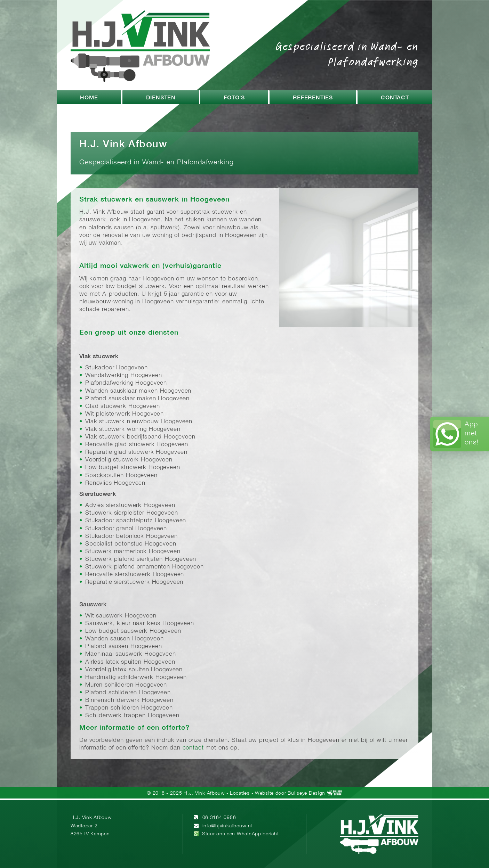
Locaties (240, 793)
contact (193, 748)
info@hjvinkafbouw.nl (227, 826)
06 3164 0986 (219, 818)
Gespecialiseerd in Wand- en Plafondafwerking (347, 54)
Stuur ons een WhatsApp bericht (241, 834)
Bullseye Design (306, 793)
